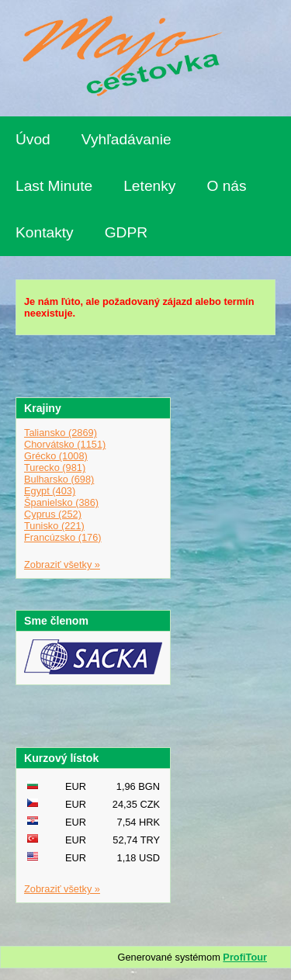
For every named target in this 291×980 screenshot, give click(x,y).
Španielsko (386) (61, 502)
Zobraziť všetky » (62, 564)
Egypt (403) (50, 491)
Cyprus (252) (53, 514)
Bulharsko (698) (59, 479)
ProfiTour (245, 957)
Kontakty (45, 232)
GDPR (126, 232)
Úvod (33, 139)
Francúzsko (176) (63, 537)
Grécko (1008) (56, 456)
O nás (226, 186)
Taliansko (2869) (61, 433)
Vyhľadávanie (126, 139)
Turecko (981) (55, 467)
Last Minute (54, 186)
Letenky (149, 186)
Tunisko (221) (54, 526)
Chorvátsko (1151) (65, 444)
